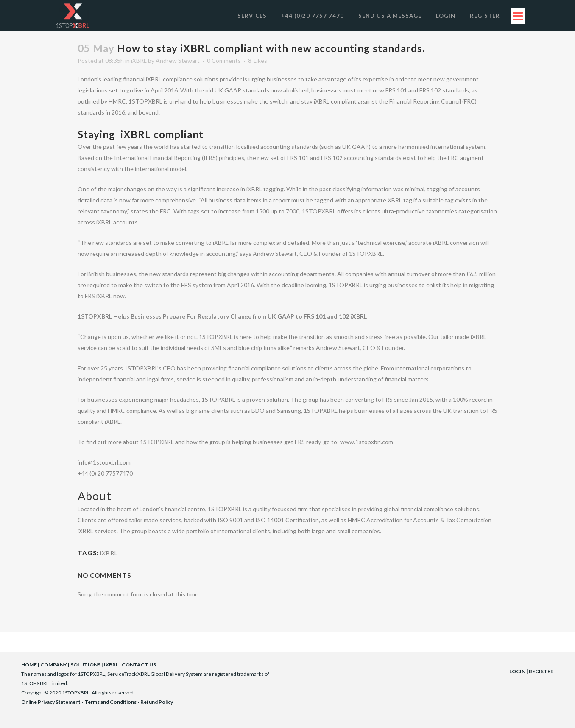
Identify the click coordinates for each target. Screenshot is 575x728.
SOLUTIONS (85, 665)
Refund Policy (157, 702)
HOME (29, 665)
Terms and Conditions (110, 702)
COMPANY (54, 665)
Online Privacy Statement (51, 702)
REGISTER (541, 671)
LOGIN (517, 671)
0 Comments (224, 60)
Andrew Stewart (178, 60)
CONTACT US (139, 665)
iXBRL (139, 60)
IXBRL (111, 665)
